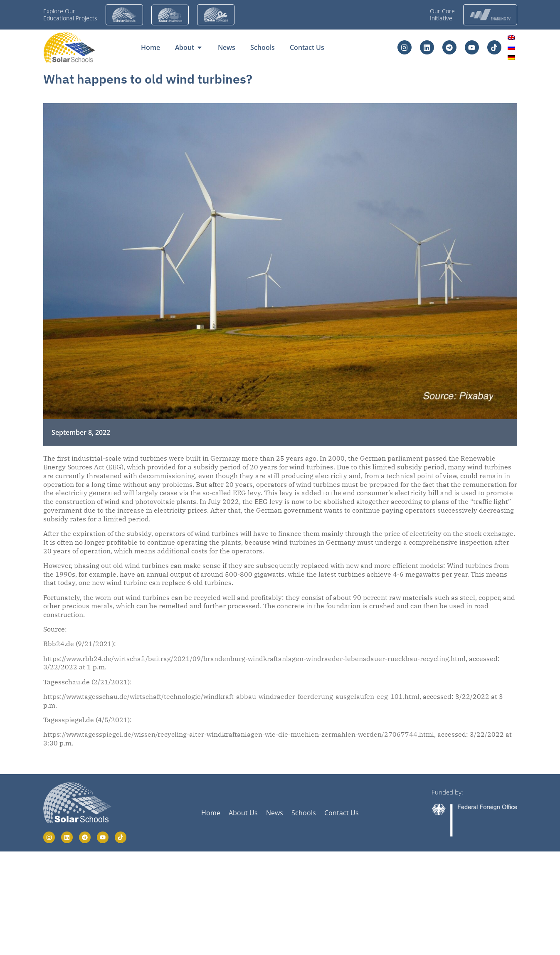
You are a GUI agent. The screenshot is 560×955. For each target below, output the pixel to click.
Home (211, 813)
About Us (243, 813)
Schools (304, 813)
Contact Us (342, 813)
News (275, 813)
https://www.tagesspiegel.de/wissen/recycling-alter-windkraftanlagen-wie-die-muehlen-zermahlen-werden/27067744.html (239, 734)
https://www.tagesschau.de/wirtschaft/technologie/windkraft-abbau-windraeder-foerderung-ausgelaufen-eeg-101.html (231, 696)
